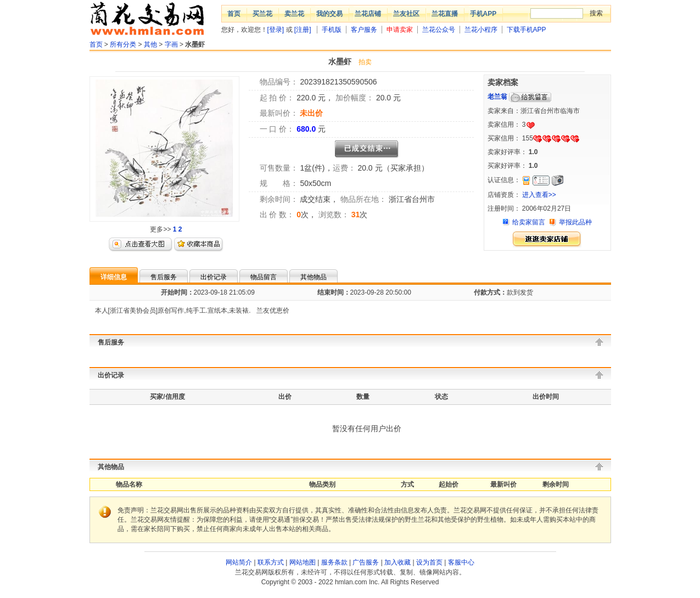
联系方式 (271, 562)
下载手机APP (527, 30)
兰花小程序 (481, 30)
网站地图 (303, 562)
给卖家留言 (529, 222)
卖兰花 (294, 14)
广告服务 (366, 562)
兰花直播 (445, 14)
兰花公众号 (439, 30)
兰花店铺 (368, 14)
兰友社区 (406, 14)
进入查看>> (539, 195)
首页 (234, 14)
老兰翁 (497, 97)
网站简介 (239, 562)
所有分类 (123, 44)
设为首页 (429, 562)
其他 (150, 44)
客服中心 (461, 562)
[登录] (276, 30)
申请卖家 (400, 30)
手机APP (483, 14)
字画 (171, 44)
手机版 (332, 30)
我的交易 (329, 14)
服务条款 (334, 562)
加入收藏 (397, 562)
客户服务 (364, 30)
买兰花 (262, 14)
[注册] (303, 30)
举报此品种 (575, 222)
